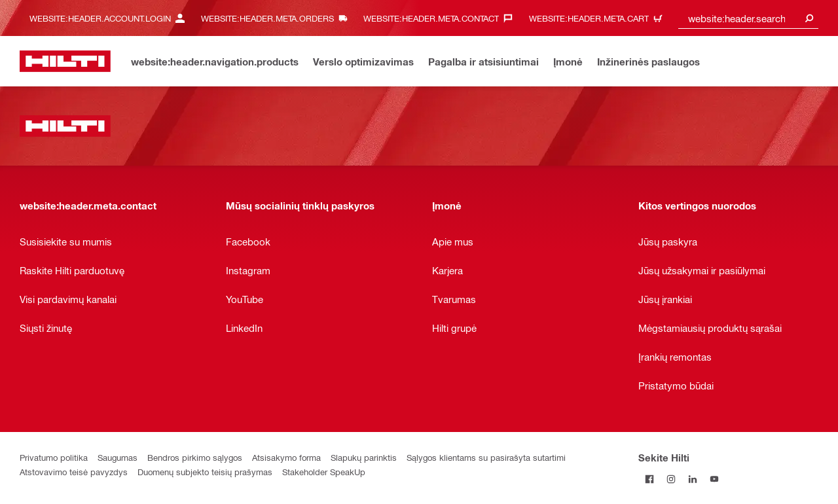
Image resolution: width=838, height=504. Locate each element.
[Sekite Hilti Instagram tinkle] (671, 479)
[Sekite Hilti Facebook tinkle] (649, 479)
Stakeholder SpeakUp (324, 472)
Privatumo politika (54, 457)
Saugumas (118, 457)
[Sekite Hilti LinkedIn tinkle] (692, 479)
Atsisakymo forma (286, 457)
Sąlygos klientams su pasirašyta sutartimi (486, 457)
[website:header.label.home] (65, 61)
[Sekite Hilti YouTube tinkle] (714, 479)
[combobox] (748, 18)
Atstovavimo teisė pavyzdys (74, 472)
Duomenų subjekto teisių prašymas (205, 472)
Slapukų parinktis (364, 457)
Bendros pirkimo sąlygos (195, 457)
